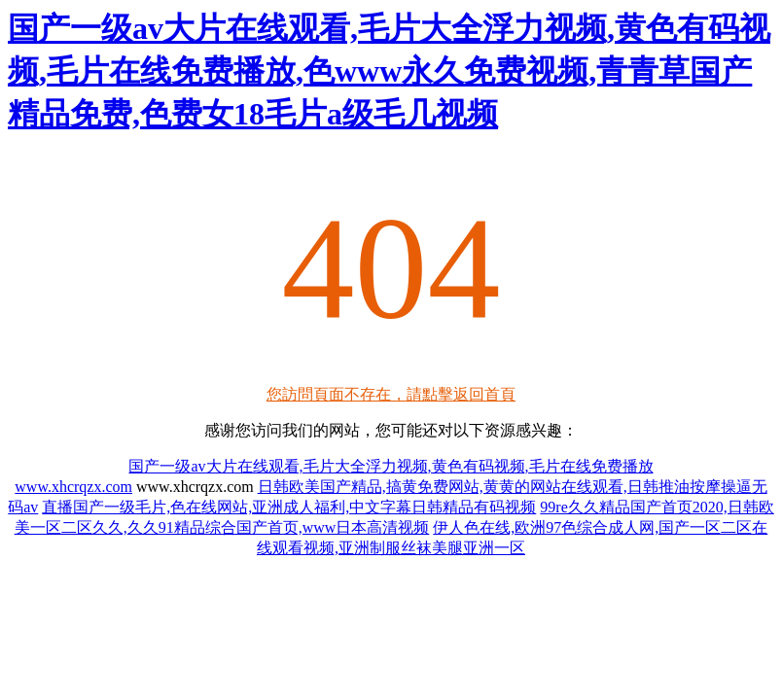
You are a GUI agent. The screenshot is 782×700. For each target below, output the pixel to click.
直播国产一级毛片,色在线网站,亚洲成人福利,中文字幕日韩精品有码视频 (289, 507)
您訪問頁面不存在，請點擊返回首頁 (391, 394)
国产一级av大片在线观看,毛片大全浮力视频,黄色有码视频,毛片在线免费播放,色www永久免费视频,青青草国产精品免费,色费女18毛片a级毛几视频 (389, 71)
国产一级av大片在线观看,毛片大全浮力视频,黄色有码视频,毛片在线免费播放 (391, 466)
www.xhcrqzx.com (73, 487)
